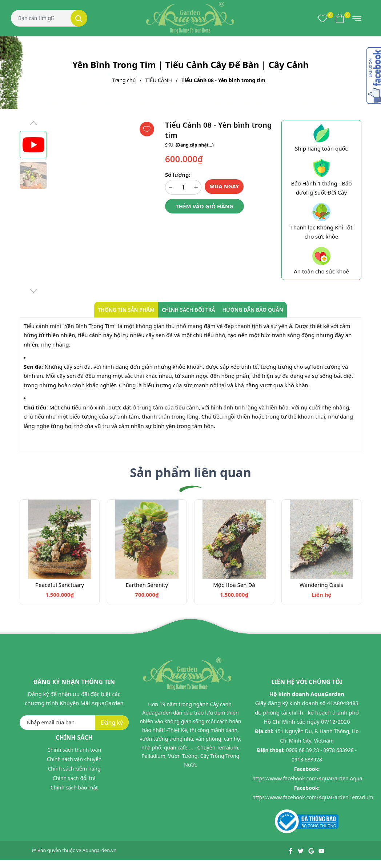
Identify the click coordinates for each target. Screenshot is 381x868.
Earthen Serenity (147, 585)
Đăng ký (112, 723)
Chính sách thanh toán (74, 750)
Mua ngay (224, 186)
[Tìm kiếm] (79, 18)
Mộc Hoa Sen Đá (234, 585)
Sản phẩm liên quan (190, 472)
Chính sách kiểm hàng (74, 769)
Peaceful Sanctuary (60, 585)
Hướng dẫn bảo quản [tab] (252, 310)
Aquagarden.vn (100, 850)
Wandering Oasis (321, 585)
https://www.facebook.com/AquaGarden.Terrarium (313, 797)
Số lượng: (178, 175)
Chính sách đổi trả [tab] (188, 310)
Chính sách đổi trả (74, 778)
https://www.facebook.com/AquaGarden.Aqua (307, 778)
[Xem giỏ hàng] (340, 18)
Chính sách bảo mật (74, 787)
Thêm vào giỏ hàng (204, 206)
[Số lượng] (183, 187)
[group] (104, 207)
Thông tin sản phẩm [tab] (126, 310)
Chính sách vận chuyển (74, 759)
